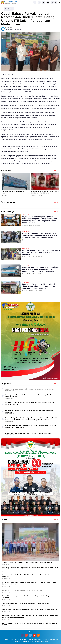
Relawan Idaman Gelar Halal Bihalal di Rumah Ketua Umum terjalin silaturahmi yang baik (30, 610)
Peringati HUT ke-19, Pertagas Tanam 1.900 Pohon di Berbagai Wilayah (27, 562)
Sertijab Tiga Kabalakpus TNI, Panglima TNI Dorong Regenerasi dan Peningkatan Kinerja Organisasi (15, 193)
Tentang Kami (8, 639)
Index (57, 171)
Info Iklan (23, 639)
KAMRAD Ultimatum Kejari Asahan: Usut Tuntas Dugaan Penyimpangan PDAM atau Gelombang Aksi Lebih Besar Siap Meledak (40, 236)
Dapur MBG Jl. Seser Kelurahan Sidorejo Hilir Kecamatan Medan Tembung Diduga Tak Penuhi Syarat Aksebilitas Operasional (41, 269)
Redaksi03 (8, 28)
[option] (15, 186)
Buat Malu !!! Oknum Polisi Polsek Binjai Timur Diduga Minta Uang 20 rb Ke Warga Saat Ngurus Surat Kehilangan (40, 286)
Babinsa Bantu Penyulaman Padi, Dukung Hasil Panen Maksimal (22, 590)
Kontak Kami (54, 639)
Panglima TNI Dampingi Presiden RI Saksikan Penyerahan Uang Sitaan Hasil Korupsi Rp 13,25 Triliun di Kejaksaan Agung (44, 193)
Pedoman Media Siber (34, 639)
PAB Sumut (8, 9)
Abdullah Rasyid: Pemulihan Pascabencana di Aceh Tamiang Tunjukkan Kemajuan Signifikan (41, 252)
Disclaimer (46, 639)
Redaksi (16, 639)
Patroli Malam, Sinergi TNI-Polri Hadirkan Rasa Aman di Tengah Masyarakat (26, 604)
